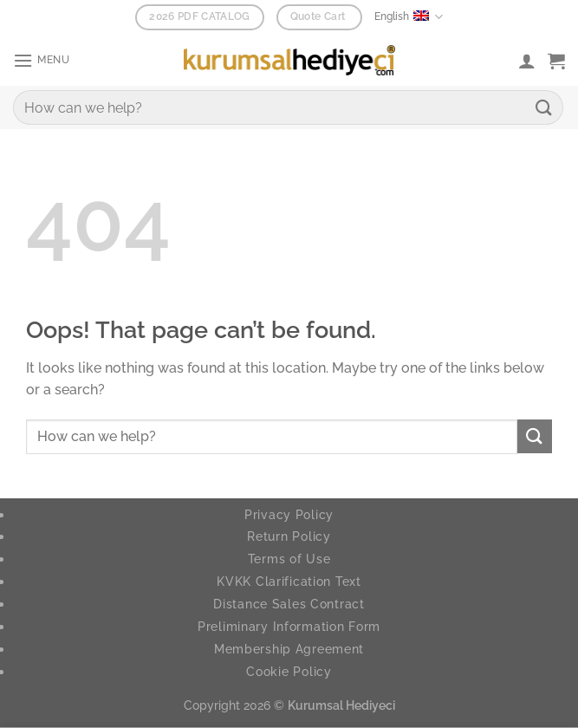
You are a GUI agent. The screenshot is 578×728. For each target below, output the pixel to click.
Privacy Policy (289, 514)
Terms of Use (289, 559)
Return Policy (289, 536)
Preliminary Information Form (289, 626)
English (408, 17)
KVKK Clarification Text (289, 581)
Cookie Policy (289, 671)
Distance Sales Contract (289, 604)
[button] (44, 60)
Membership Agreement (289, 649)
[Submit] (544, 107)
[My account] (527, 61)
